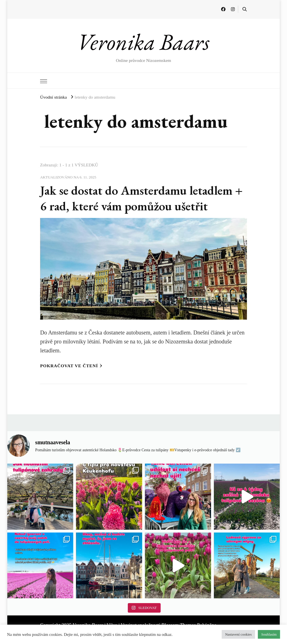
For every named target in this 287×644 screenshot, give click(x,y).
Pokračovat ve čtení (71, 366)
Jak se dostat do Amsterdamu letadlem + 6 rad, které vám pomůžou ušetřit (142, 198)
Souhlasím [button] (269, 634)
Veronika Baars (143, 42)
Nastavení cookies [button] (238, 634)
